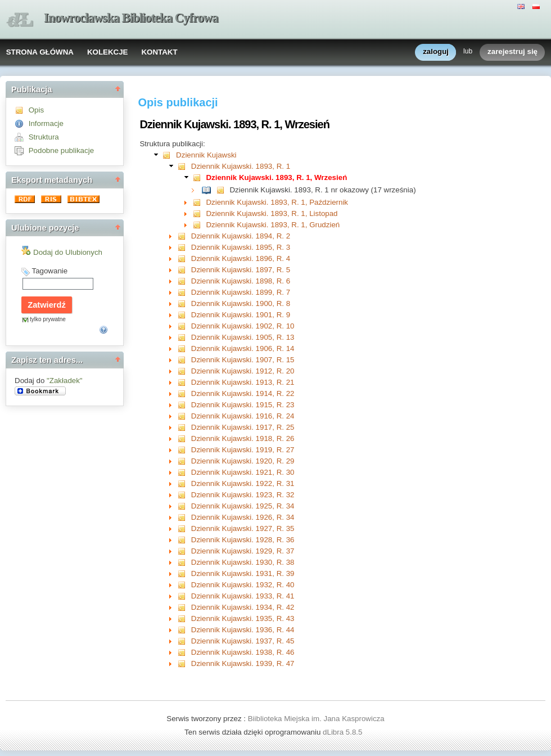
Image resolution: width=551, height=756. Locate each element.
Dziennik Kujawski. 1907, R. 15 (243, 360)
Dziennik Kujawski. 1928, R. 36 (243, 540)
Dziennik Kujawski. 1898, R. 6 (241, 281)
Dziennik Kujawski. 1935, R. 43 (243, 618)
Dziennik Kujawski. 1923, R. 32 (243, 495)
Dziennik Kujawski (206, 155)
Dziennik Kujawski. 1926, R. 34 (243, 517)
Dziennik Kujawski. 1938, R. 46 (243, 652)
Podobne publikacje (61, 150)
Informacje (46, 123)
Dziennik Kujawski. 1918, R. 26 (243, 438)
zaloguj (436, 52)
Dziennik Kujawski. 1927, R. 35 (243, 528)
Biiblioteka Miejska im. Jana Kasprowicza (316, 719)
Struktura (44, 137)
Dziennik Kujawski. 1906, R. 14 (243, 348)
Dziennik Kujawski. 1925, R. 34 (243, 506)
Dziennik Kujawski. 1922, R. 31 (243, 483)
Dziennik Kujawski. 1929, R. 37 (243, 551)
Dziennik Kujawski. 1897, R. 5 (241, 270)
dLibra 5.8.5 (344, 732)
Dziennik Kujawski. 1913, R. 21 (243, 382)
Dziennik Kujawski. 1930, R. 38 (243, 562)
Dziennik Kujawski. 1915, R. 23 (243, 405)
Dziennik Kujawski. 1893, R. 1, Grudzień (273, 225)
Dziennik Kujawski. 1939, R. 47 (243, 663)
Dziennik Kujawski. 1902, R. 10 (243, 326)
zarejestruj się (512, 52)
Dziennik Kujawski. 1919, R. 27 (243, 450)
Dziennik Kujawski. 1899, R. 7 (241, 292)
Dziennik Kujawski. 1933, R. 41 (243, 596)
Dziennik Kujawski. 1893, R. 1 (241, 166)
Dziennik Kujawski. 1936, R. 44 (243, 630)
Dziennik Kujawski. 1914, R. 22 (243, 393)
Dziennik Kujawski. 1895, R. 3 (241, 247)
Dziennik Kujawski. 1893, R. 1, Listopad (272, 213)
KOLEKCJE (108, 52)
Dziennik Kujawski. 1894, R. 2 (241, 236)
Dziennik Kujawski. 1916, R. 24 (243, 416)
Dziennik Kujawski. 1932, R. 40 (243, 585)
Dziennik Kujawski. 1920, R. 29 (243, 461)
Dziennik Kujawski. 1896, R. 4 (241, 258)
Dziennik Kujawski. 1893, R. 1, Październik (277, 202)
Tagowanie (49, 271)
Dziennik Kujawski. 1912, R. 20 (243, 371)
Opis (36, 110)
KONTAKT (159, 52)
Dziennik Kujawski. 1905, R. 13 (243, 337)
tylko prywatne (48, 319)
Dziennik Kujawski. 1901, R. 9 (241, 315)
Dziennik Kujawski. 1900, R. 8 (241, 303)
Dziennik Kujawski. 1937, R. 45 (243, 641)
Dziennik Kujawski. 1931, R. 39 (243, 573)
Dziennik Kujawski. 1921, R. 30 (243, 472)
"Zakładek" (65, 381)
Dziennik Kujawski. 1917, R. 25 (243, 427)
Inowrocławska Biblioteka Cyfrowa (131, 18)
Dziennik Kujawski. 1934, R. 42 (243, 607)
